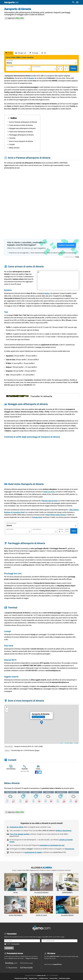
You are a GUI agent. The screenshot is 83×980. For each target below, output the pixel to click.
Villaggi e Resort (67, 906)
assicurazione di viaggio (33, 852)
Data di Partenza (36, 67)
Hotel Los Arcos (49, 492)
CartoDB (76, 743)
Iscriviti (10, 948)
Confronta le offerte (17, 827)
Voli (45, 53)
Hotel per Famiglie (16, 906)
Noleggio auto (22, 53)
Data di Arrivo (10, 67)
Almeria (31, 78)
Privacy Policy (54, 979)
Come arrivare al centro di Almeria (21, 125)
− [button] (7, 710)
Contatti (12, 145)
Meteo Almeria (14, 148)
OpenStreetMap (69, 743)
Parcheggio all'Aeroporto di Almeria (21, 135)
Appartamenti (67, 883)
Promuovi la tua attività (21, 979)
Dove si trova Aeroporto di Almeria (21, 141)
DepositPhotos (58, 965)
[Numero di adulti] (60, 69)
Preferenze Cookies (65, 979)
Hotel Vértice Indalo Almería (56, 515)
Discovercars (70, 849)
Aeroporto (11, 2)
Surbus (47, 293)
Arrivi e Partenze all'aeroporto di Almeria (23, 122)
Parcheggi (35, 53)
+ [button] (7, 707)
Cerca (73, 68)
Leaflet (61, 743)
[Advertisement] (42, 35)
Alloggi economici (41, 883)
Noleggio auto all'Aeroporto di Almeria (22, 128)
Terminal (12, 138)
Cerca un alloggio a (11, 523)
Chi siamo (51, 953)
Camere (66, 67)
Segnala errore (33, 979)
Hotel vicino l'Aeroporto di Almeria (21, 132)
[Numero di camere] (66, 69)
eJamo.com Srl (41, 976)
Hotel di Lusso (41, 906)
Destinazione (10, 61)
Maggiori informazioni (32, 958)
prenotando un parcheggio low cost (52, 845)
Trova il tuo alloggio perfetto (19, 834)
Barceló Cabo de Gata (50, 501)
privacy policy (16, 944)
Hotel (16, 883)
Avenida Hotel (37, 517)
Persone (60, 67)
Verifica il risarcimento (64, 831)
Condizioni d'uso (43, 979)
